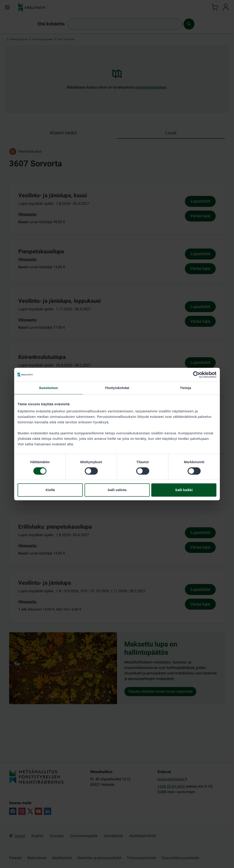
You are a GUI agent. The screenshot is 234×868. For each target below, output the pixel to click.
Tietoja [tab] (186, 388)
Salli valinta (117, 490)
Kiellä (50, 490)
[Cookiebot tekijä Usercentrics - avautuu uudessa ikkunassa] (196, 375)
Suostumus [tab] (49, 388)
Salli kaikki (184, 490)
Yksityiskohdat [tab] (117, 388)
